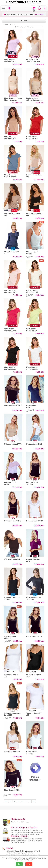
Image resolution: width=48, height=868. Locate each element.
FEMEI (13, 14)
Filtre (24, 21)
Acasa (6, 14)
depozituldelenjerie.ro (22, 851)
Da (19, 864)
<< (6, 801)
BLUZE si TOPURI (22, 14)
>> (34, 801)
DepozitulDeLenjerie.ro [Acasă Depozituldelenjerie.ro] (24, 2)
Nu (29, 864)
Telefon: (37, 14)
